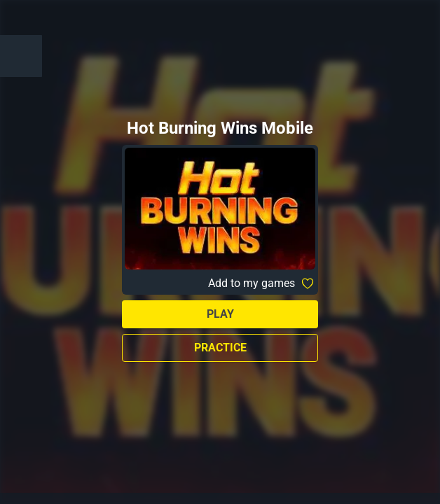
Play (220, 314)
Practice (220, 348)
